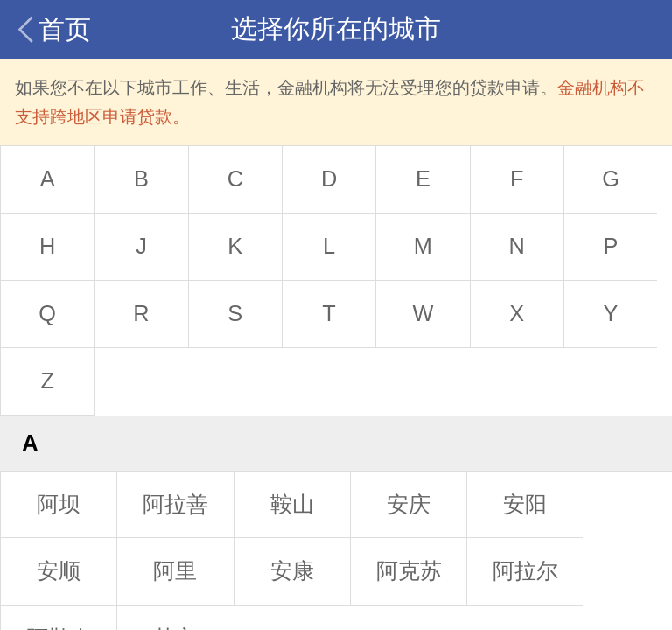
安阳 (525, 504)
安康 (292, 570)
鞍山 (292, 504)
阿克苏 (409, 570)
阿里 (175, 570)
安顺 (59, 570)
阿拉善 (175, 504)
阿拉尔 (525, 570)
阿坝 (59, 504)
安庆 (409, 504)
